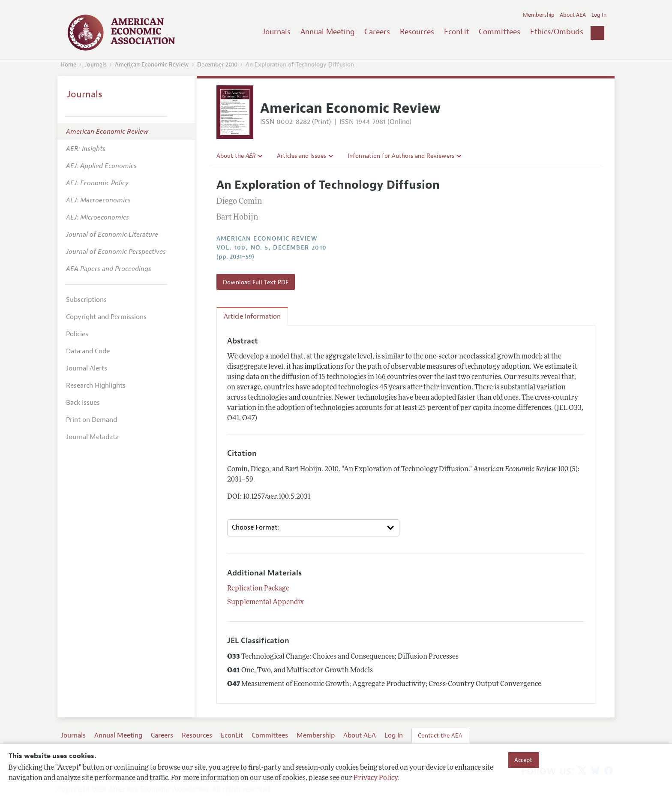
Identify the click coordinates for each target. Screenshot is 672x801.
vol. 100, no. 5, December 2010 (272, 248)
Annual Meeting (328, 32)
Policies (77, 334)
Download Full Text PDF (256, 282)
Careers (377, 32)
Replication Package (258, 589)
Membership (539, 15)
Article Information (252, 316)
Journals (276, 32)
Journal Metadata (92, 437)
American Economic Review (152, 65)
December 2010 (217, 65)
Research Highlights (96, 385)
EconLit (457, 32)
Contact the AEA (440, 735)
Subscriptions (86, 300)
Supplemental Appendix (265, 602)
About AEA (573, 15)
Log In (599, 15)
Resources (417, 32)
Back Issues (83, 403)
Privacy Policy (375, 778)
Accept (523, 760)
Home (68, 65)
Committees (499, 32)
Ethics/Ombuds (557, 32)
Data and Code (88, 351)
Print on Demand (91, 420)
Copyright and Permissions (106, 317)
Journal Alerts (87, 368)
